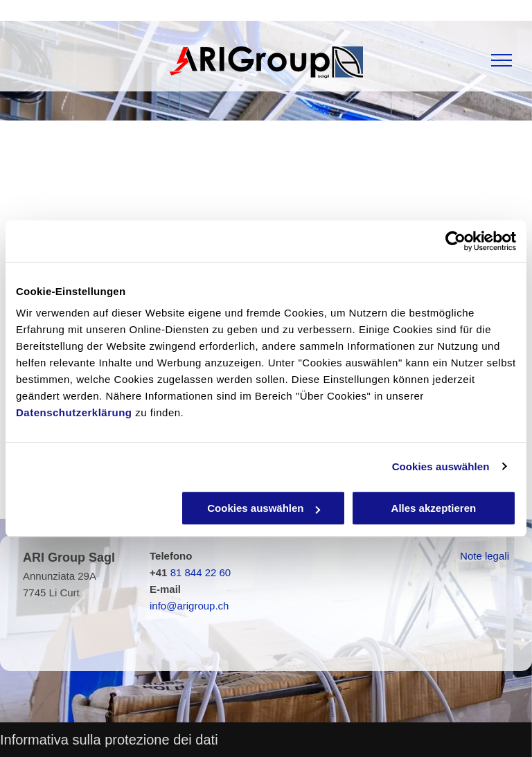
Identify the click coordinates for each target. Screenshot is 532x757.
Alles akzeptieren (434, 508)
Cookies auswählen (441, 466)
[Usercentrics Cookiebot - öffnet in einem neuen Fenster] (455, 241)
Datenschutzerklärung (74, 412)
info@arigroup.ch (189, 606)
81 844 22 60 (201, 572)
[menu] (502, 60)
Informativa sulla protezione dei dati (109, 740)
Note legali (485, 556)
